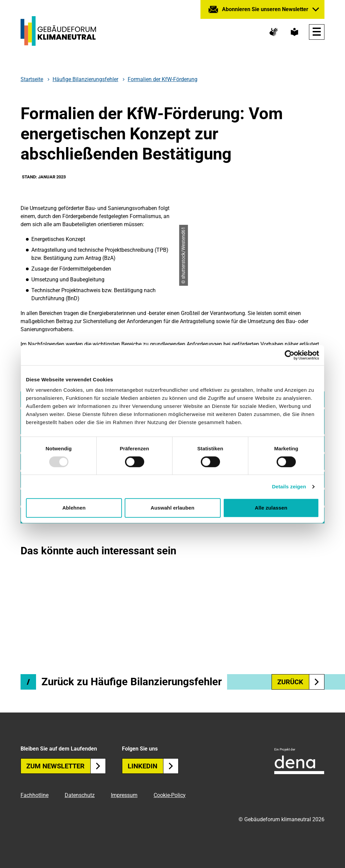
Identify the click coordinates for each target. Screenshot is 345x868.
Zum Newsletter (66, 766)
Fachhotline (35, 795)
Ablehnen (74, 508)
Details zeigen (289, 487)
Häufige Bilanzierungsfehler (85, 79)
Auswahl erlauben (172, 508)
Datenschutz (80, 795)
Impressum (124, 795)
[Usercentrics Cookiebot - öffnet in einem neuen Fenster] (290, 355)
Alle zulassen (271, 508)
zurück (301, 682)
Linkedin (153, 766)
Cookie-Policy (170, 795)
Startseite (32, 79)
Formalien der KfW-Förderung (163, 79)
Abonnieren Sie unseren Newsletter (265, 9)
